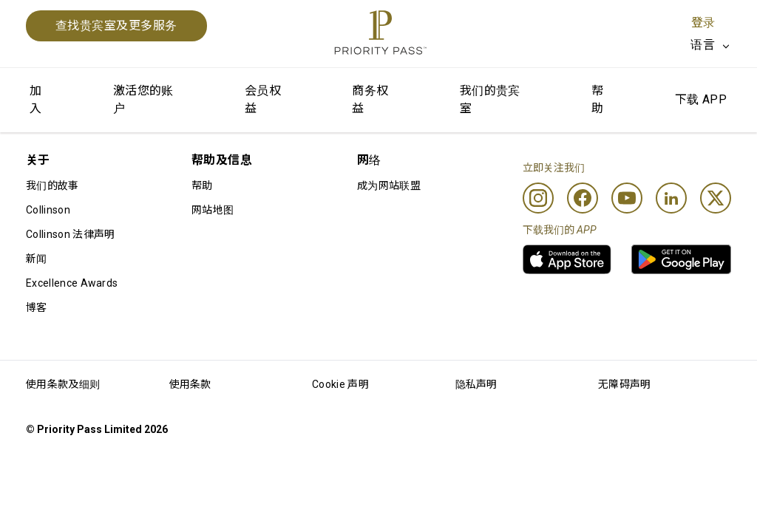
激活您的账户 (143, 99)
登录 (703, 23)
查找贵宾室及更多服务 (116, 25)
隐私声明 (476, 384)
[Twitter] (716, 198)
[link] (567, 259)
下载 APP (701, 99)
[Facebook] (583, 198)
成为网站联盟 (389, 185)
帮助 (597, 99)
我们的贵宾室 (490, 99)
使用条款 (190, 384)
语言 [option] (703, 45)
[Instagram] (538, 198)
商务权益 (370, 99)
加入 (35, 99)
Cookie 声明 (340, 384)
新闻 (37, 259)
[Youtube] (627, 198)
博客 (37, 307)
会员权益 (263, 99)
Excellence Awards (72, 283)
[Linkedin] (671, 198)
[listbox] (711, 45)
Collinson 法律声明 (70, 234)
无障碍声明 (625, 384)
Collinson (48, 210)
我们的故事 (52, 185)
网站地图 (213, 210)
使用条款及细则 (63, 384)
